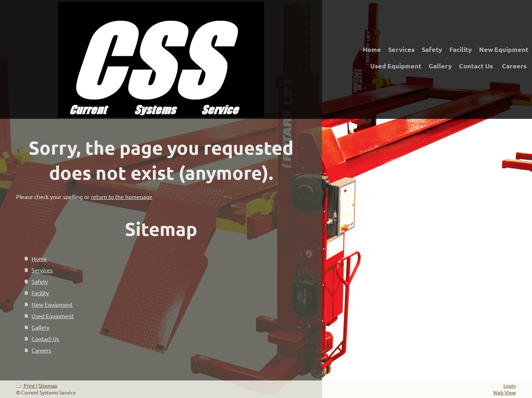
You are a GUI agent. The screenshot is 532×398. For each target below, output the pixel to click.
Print (26, 385)
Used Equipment (53, 316)
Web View (504, 392)
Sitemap (48, 385)
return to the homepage (122, 196)
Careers (41, 350)
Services (42, 270)
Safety (40, 281)
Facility (40, 293)
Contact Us (45, 339)
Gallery (40, 327)
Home (39, 258)
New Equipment (52, 304)
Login (510, 385)
